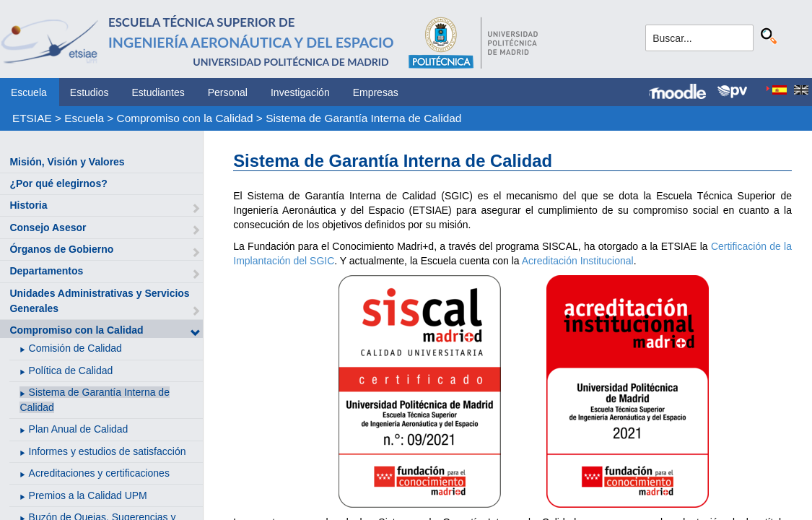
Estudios (90, 92)
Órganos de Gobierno (61, 249)
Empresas (376, 92)
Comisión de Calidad (75, 348)
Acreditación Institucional (578, 261)
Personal (228, 92)
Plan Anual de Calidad (79, 429)
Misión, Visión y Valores (67, 162)
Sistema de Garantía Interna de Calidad (363, 118)
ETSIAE (32, 118)
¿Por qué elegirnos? (58, 183)
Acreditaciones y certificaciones (99, 473)
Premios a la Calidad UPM (88, 495)
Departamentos (46, 271)
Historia (28, 205)
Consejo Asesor (48, 227)
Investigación (300, 92)
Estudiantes (158, 92)
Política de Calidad (71, 370)
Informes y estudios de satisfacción (108, 451)
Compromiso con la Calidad (185, 118)
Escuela (29, 92)
